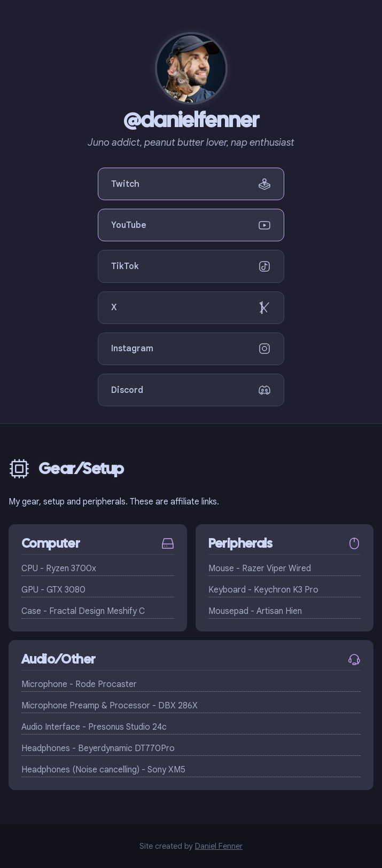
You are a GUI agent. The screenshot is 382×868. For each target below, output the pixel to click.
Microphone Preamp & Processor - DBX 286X (110, 706)
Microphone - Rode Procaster (79, 684)
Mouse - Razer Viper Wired (260, 569)
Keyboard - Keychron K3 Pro (263, 590)
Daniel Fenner (219, 846)
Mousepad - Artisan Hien (255, 611)
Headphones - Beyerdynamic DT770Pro (98, 748)
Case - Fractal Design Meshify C (83, 611)
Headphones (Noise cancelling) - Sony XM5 (103, 770)
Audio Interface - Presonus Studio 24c (94, 727)
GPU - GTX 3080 (53, 590)
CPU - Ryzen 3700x (59, 569)
